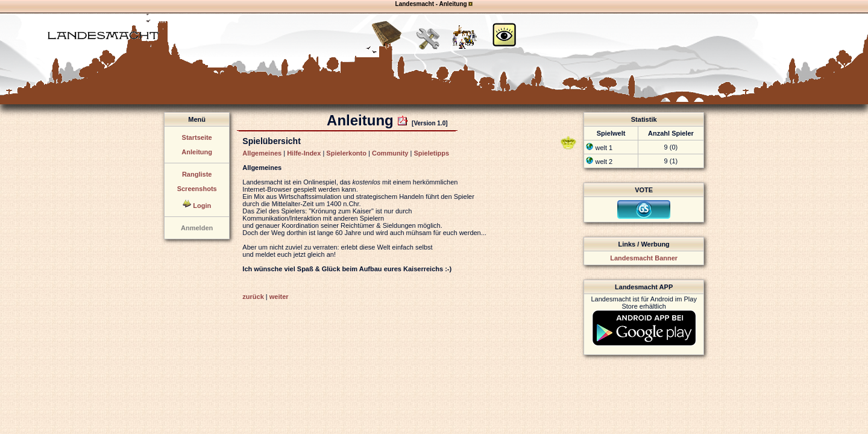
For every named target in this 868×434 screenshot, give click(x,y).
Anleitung (197, 152)
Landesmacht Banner (644, 258)
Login (202, 206)
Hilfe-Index (304, 153)
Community (390, 153)
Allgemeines (262, 153)
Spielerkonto (346, 153)
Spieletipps (431, 153)
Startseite (197, 137)
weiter (279, 297)
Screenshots (197, 189)
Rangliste (197, 174)
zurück (253, 297)
